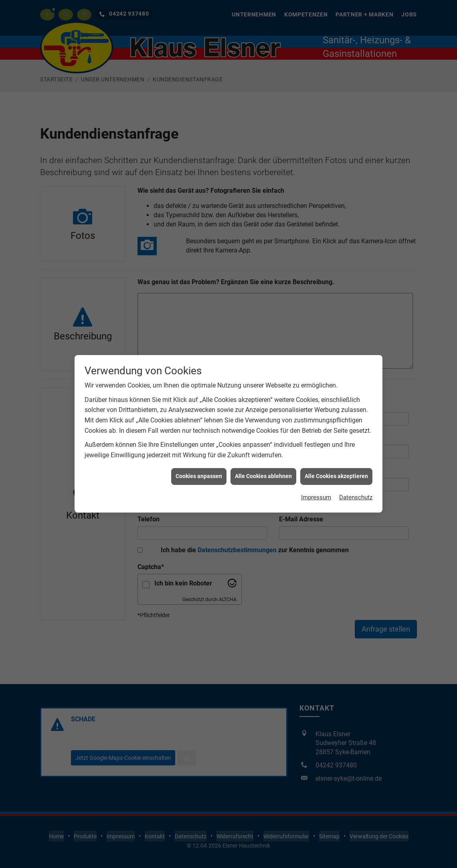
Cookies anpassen (199, 332)
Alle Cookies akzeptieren (336, 332)
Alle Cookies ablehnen (263, 332)
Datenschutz (355, 354)
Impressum (313, 354)
